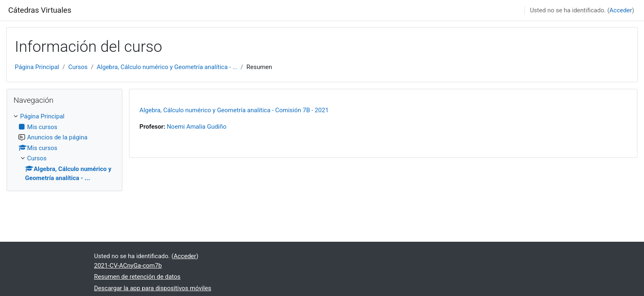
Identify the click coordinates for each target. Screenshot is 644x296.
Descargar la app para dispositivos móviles (153, 288)
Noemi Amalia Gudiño (197, 127)
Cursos (78, 67)
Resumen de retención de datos (137, 277)
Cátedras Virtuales (40, 10)
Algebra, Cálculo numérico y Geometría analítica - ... (167, 67)
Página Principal (37, 67)
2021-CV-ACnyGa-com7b (128, 266)
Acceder (621, 10)
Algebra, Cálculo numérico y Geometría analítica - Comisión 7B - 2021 (234, 110)
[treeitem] (64, 147)
